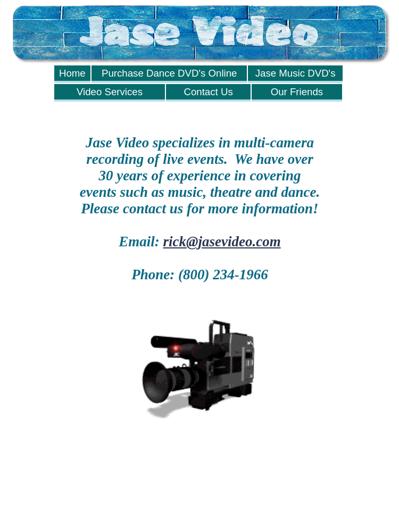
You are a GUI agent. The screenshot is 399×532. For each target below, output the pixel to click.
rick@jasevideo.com (222, 242)
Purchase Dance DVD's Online (169, 73)
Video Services (110, 92)
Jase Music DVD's (296, 73)
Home (72, 73)
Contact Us (208, 92)
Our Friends (297, 92)
